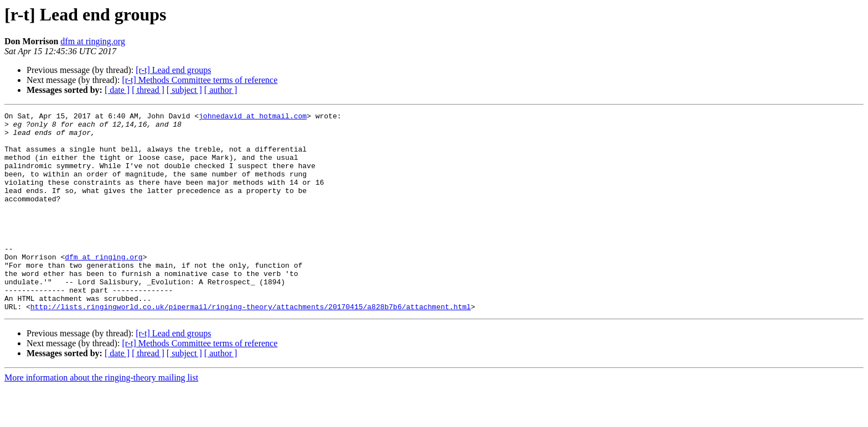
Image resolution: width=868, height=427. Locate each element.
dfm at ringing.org (93, 41)
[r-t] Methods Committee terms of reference (200, 80)
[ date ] (117, 90)
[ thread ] (148, 90)
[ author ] (221, 90)
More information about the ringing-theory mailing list (101, 417)
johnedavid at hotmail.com (253, 117)
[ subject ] (184, 90)
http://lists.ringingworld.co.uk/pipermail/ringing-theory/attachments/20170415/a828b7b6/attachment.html (251, 346)
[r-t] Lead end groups (173, 70)
